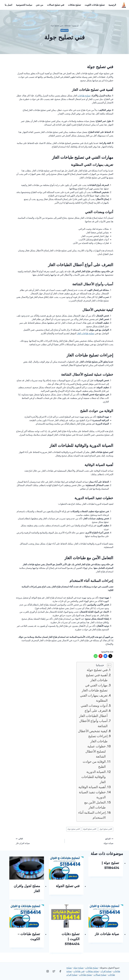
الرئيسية (112, 5)
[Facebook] (60, 971)
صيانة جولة (90, 841)
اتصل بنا (8, 5)
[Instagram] (48, 971)
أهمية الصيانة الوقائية (92, 787)
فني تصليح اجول (106, 829)
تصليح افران (106, 971)
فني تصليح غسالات (56, 5)
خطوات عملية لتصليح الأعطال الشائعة (96, 751)
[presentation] (66, 868)
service (64, 30)
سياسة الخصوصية (24, 5)
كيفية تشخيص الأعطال (93, 731)
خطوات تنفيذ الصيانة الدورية (92, 795)
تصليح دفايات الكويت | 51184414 (71, 939)
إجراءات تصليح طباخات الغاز (98, 739)
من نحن (40, 5)
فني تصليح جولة (97, 670)
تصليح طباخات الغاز (86, 333)
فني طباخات (79, 971)
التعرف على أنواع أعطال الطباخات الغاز (93, 713)
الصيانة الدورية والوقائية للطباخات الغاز (94, 777)
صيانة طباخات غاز (107, 934)
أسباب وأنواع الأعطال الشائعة (93, 723)
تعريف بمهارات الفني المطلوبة (94, 698)
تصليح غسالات (100, 975)
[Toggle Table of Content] (108, 665)
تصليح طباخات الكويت (95, 5)
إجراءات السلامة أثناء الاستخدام (92, 815)
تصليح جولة (78, 968)
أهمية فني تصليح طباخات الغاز (97, 678)
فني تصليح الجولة (90, 829)
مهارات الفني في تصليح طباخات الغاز (95, 688)
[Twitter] (54, 971)
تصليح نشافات (75, 5)
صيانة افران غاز (39, 841)
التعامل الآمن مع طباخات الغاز (95, 805)
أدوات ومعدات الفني (94, 706)
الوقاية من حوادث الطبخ (94, 764)
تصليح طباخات (84, 96)
